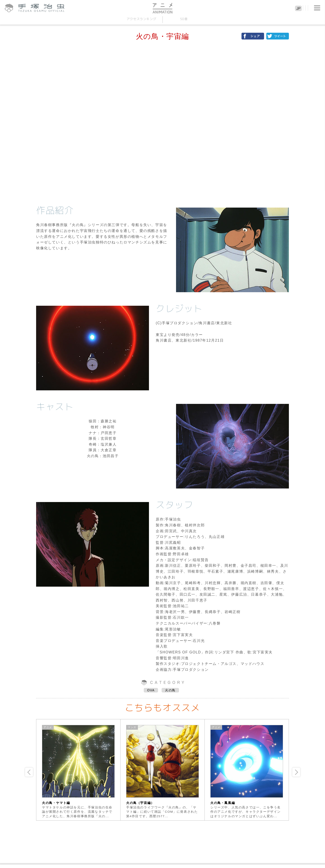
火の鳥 (170, 690)
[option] (78, 770)
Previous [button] (29, 772)
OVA (151, 690)
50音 (184, 19)
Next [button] (296, 772)
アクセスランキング (141, 19)
